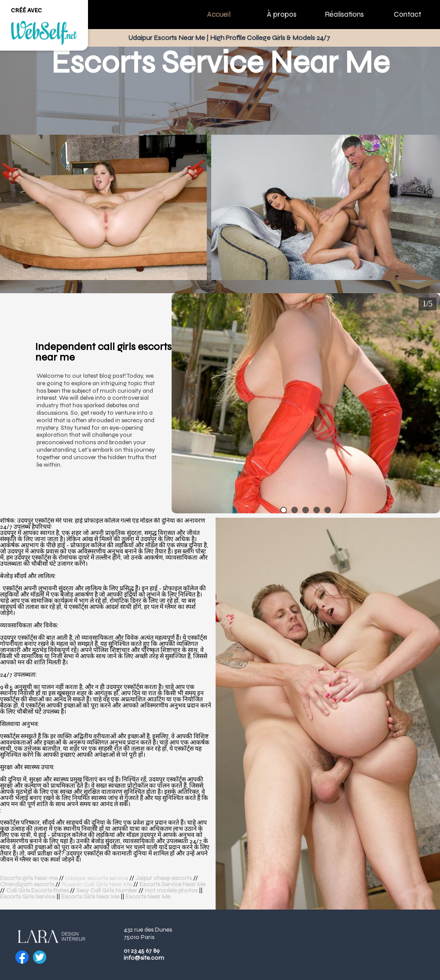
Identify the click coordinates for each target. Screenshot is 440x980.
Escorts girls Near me (29, 878)
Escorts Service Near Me (172, 884)
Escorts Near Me (148, 897)
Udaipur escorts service (97, 878)
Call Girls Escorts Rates (37, 890)
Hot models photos (171, 890)
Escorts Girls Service (27, 897)
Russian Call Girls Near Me (97, 884)
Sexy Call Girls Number (107, 890)
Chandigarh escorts (27, 884)
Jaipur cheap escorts (164, 878)
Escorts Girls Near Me (90, 897)
